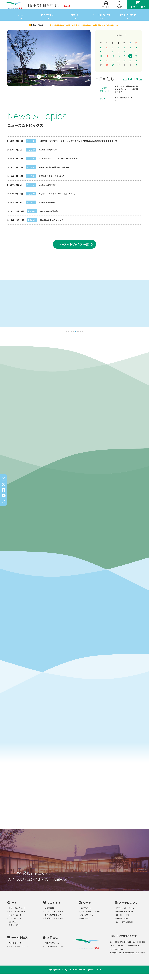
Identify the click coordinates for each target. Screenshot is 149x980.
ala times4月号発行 (48, 156)
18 (130, 62)
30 (101, 54)
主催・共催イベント (17, 914)
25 (130, 67)
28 (107, 71)
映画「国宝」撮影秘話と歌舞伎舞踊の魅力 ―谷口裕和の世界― (126, 95)
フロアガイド (86, 914)
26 (136, 67)
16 (118, 62)
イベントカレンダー (17, 918)
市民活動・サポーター (54, 925)
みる (21, 21)
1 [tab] (44, 83)
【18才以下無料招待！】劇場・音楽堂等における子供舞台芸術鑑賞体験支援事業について (78, 147)
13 (101, 62)
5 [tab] (53, 83)
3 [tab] (49, 83)
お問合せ (53, 944)
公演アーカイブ (15, 921)
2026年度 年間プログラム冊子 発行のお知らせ (59, 165)
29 (113, 71)
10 (124, 58)
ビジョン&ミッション (125, 914)
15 (113, 62)
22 (113, 67)
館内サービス (86, 925)
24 (124, 67)
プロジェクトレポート (54, 918)
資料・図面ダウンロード (91, 918)
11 (130, 58)
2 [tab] (47, 83)
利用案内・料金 (87, 921)
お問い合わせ (128, 21)
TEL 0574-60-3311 (117, 952)
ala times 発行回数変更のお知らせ (54, 174)
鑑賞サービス (14, 931)
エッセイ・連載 (123, 921)
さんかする (48, 21)
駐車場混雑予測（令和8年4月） (53, 182)
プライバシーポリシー (54, 953)
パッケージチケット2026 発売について (57, 200)
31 (107, 54)
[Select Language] (119, 10)
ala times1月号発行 (49, 217)
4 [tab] (51, 83)
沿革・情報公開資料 (125, 928)
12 (136, 58)
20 (101, 67)
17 (124, 62)
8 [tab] (82, 338)
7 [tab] (80, 338)
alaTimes (13, 928)
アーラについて (102, 21)
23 (118, 67)
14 (107, 62)
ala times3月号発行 (48, 191)
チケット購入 (20, 944)
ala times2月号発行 (48, 209)
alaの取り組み (122, 925)
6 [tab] (78, 338)
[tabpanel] (49, 64)
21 (107, 67)
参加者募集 (49, 914)
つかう (75, 21)
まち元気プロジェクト (54, 921)
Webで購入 (15, 949)
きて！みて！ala (16, 925)
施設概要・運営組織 (125, 918)
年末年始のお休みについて (52, 226)
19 (136, 62)
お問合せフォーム (52, 949)
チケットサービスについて (20, 953)
